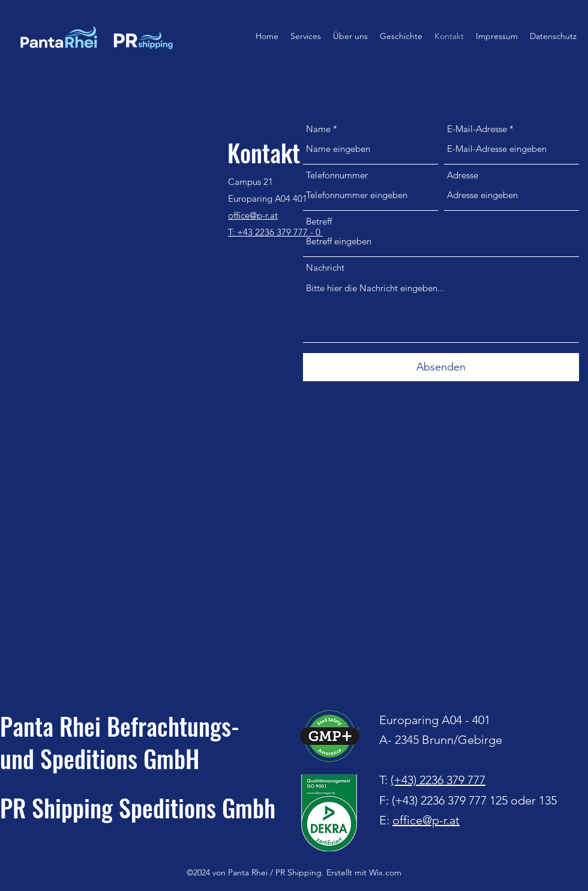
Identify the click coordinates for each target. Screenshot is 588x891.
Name (318, 129)
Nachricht (325, 267)
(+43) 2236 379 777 (438, 780)
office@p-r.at (426, 820)
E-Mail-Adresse (477, 129)
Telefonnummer (337, 175)
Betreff (319, 221)
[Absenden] (441, 367)
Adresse (463, 175)
